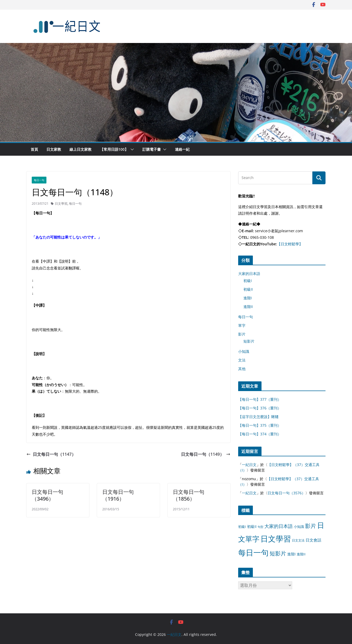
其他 (242, 369)
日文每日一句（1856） (189, 495)
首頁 (34, 149)
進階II (248, 307)
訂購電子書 (152, 149)
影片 (242, 334)
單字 (242, 325)
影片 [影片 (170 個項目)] (311, 526)
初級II (248, 289)
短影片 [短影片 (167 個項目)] (278, 553)
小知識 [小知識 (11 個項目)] (299, 527)
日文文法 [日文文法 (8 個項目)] (298, 540)
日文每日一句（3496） (47, 495)
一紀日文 (249, 465)
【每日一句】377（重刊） (260, 399)
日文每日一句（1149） (206, 454)
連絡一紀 (182, 149)
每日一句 (39, 180)
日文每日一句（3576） (286, 493)
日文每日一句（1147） (51, 454)
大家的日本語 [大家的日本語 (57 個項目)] (279, 526)
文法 (242, 360)
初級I (248, 281)
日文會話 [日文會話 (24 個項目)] (313, 540)
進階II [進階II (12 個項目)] (301, 554)
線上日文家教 (81, 149)
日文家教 (54, 149)
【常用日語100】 (114, 149)
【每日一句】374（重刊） (260, 434)
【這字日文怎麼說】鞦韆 (258, 417)
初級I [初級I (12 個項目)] (242, 527)
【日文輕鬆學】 (290, 244)
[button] (131, 149)
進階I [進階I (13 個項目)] (291, 554)
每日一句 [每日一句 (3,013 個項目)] (253, 553)
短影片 (249, 341)
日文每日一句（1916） (118, 495)
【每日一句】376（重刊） (260, 408)
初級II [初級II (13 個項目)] (252, 526)
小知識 (244, 351)
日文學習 (61, 204)
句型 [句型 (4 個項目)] (260, 527)
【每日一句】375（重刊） (260, 425)
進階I (248, 298)
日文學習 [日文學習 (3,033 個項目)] (276, 539)
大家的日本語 (249, 274)
